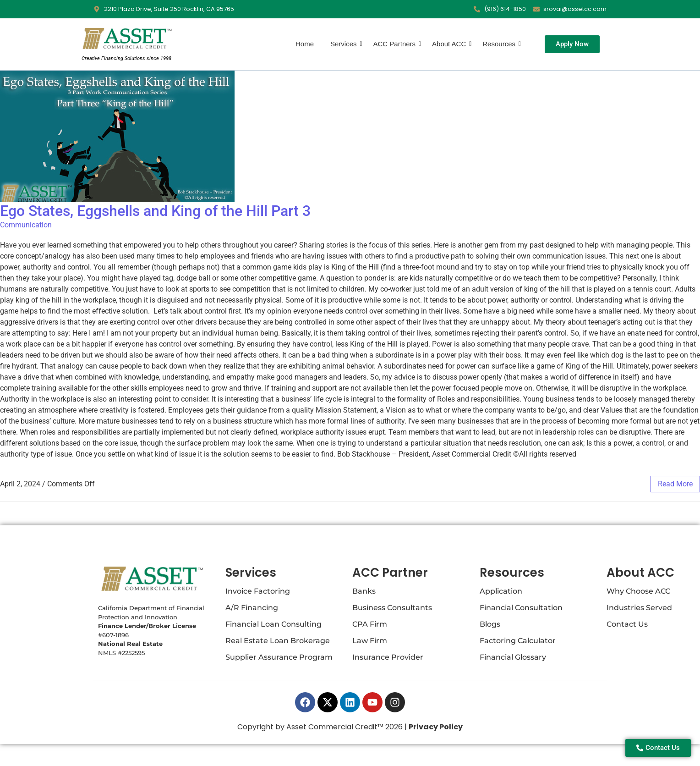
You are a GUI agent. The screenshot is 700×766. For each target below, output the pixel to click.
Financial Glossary (513, 657)
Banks (364, 591)
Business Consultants (392, 608)
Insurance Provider (388, 657)
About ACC (450, 44)
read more (675, 484)
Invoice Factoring (258, 591)
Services (345, 44)
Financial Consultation (521, 608)
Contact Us (627, 624)
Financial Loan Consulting (273, 624)
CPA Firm (370, 624)
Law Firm (370, 641)
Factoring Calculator (518, 641)
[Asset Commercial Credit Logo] (126, 39)
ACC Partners (396, 44)
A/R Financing (252, 608)
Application (501, 591)
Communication (26, 225)
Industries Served (639, 608)
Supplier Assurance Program (279, 657)
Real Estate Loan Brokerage (278, 641)
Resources (500, 44)
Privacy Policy (436, 727)
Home (305, 44)
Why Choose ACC (638, 591)
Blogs (490, 624)
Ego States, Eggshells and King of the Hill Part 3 (155, 211)
